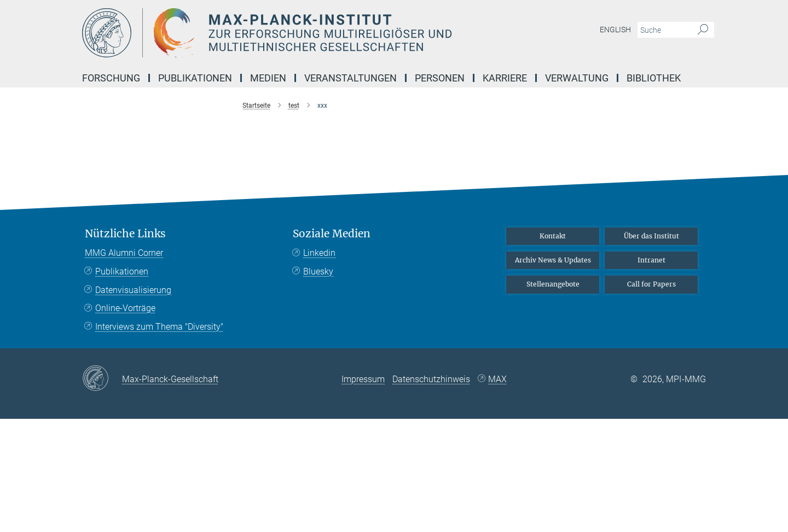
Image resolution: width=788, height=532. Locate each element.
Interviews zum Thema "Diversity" (159, 327)
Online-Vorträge (125, 308)
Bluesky (318, 271)
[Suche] (703, 30)
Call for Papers (651, 284)
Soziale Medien (332, 234)
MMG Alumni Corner (124, 253)
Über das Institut (651, 236)
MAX (497, 379)
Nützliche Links (125, 234)
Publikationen (195, 78)
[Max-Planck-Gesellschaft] (102, 379)
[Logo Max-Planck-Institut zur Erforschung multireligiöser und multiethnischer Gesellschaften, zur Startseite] (287, 33)
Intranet (651, 260)
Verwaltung (577, 78)
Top (691, 188)
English (615, 30)
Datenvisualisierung (133, 290)
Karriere (505, 78)
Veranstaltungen (350, 78)
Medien (268, 78)
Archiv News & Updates (553, 260)
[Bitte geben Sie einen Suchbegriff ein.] (664, 30)
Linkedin (319, 253)
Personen (440, 78)
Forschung (111, 78)
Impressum (363, 379)
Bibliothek (654, 78)
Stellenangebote (553, 284)
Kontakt (553, 236)
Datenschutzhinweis (431, 379)
